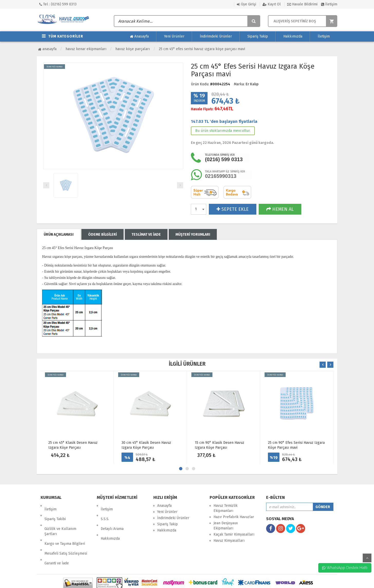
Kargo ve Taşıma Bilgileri (65, 529)
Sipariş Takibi (55, 512)
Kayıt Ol (272, 4)
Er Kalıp (252, 84)
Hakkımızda (293, 36)
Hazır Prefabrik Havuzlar (234, 517)
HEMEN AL (280, 209)
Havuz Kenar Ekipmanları (86, 49)
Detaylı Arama (112, 518)
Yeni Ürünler (174, 36)
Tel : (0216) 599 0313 (58, 4)
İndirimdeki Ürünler (216, 36)
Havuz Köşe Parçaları (133, 49)
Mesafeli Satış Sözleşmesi (66, 535)
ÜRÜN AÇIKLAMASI (59, 235)
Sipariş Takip (258, 36)
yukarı (367, 558)
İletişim (329, 4)
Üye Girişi (246, 4)
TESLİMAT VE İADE (146, 235)
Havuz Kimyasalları (229, 541)
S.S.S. (105, 512)
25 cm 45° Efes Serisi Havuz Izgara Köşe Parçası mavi (202, 49)
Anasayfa (139, 36)
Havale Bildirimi (302, 4)
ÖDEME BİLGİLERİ (102, 235)
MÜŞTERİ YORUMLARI (193, 235)
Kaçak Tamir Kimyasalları (234, 534)
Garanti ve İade (57, 542)
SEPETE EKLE (233, 209)
